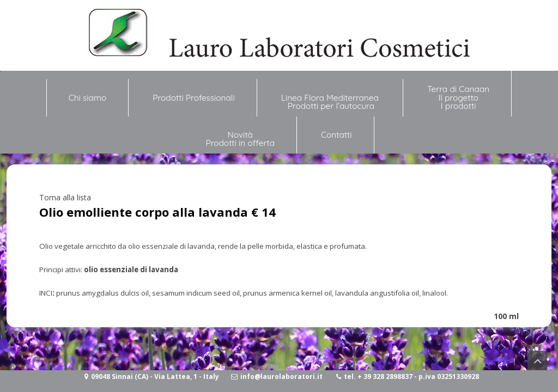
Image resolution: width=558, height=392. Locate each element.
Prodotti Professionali (193, 98)
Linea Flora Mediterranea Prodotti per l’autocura (331, 102)
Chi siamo (87, 93)
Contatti (336, 135)
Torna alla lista (65, 197)
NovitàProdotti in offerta (240, 139)
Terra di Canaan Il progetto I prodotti (458, 97)
